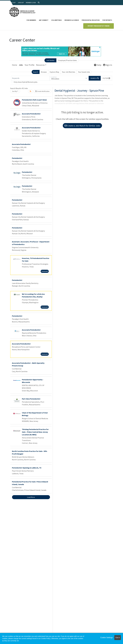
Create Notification (42, 91)
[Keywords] (30, 78)
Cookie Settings (107, 638)
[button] (106, 78)
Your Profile (29, 65)
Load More (31, 497)
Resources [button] (40, 65)
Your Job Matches (69, 72)
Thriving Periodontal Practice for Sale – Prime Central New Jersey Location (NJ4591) (35, 432)
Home (15, 65)
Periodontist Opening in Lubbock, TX (27, 468)
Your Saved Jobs (84, 72)
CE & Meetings (56, 20)
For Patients (107, 20)
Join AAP (21, 3)
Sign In (108, 65)
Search (36, 72)
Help (98, 65)
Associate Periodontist (31, 114)
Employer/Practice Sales (68, 60)
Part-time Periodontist (31, 399)
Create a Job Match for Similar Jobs (82, 126)
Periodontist (17, 158)
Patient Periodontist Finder (99, 26)
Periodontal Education (91, 20)
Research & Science (72, 20)
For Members (31, 20)
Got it (118, 638)
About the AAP (10, 3)
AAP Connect (44, 20)
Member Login (31, 3)
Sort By (15, 91)
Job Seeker (50, 60)
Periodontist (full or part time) (34, 100)
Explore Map (54, 72)
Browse (44, 72)
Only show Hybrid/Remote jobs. (26, 82)
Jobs (21, 65)
